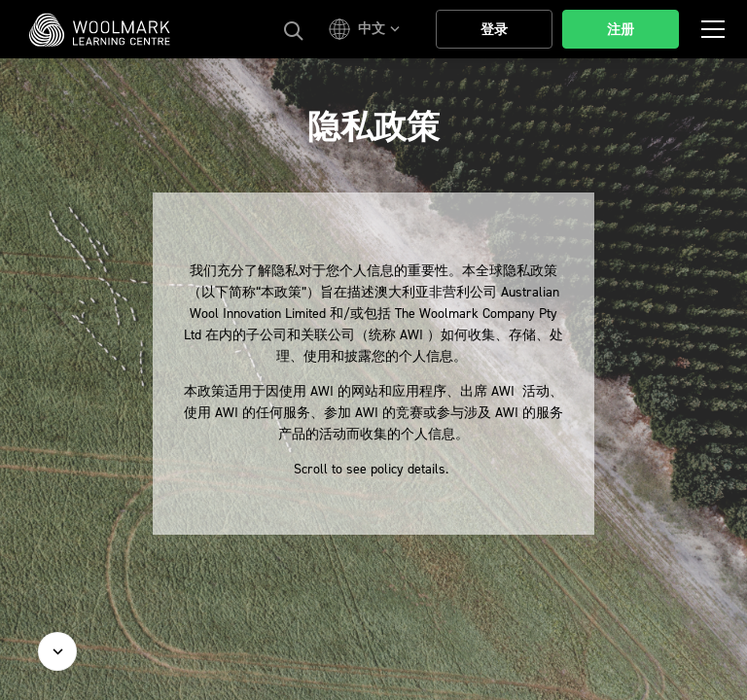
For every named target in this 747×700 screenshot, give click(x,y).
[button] (367, 29)
